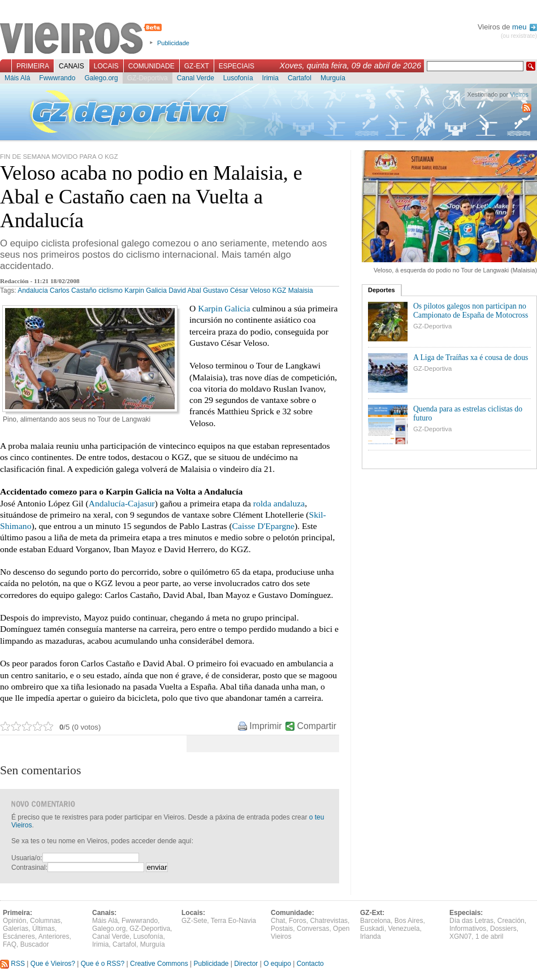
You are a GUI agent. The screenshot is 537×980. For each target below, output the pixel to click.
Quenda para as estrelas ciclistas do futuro (468, 413)
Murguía (333, 78)
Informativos (468, 929)
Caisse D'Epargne (263, 526)
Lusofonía (238, 78)
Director (246, 964)
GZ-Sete (194, 921)
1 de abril (489, 936)
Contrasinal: (29, 868)
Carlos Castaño (73, 290)
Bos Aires (409, 921)
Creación (511, 921)
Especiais (237, 66)
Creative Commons (159, 964)
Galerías (16, 929)
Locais (106, 66)
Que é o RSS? (103, 964)
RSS (12, 964)
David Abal (185, 290)
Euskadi (372, 929)
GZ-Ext (197, 66)
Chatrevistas (329, 921)
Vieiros (83, 39)
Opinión (14, 921)
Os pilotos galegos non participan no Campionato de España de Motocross (471, 311)
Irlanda (371, 936)
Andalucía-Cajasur (122, 503)
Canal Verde (196, 78)
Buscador (35, 944)
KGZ (280, 290)
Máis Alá (17, 78)
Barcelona (375, 921)
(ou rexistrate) (519, 36)
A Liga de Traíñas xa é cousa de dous (471, 357)
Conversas (313, 929)
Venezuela (404, 929)
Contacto (310, 964)
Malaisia (301, 290)
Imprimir (265, 726)
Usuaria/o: (27, 858)
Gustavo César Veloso (237, 290)
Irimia (270, 78)
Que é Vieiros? (53, 964)
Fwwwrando (57, 78)
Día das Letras (471, 921)
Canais (72, 66)
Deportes (382, 290)
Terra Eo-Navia (233, 921)
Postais (282, 929)
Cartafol (300, 78)
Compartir (317, 726)
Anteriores (54, 936)
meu (525, 27)
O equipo (277, 964)
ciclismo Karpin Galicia (133, 290)
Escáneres (19, 936)
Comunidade (151, 66)
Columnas (45, 921)
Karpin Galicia (224, 308)
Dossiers (503, 929)
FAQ (10, 944)
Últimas (44, 929)
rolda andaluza (279, 503)
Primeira (33, 66)
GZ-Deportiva (148, 78)
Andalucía (33, 290)
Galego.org (101, 78)
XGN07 (460, 936)
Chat (278, 921)
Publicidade (173, 43)
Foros (298, 921)
